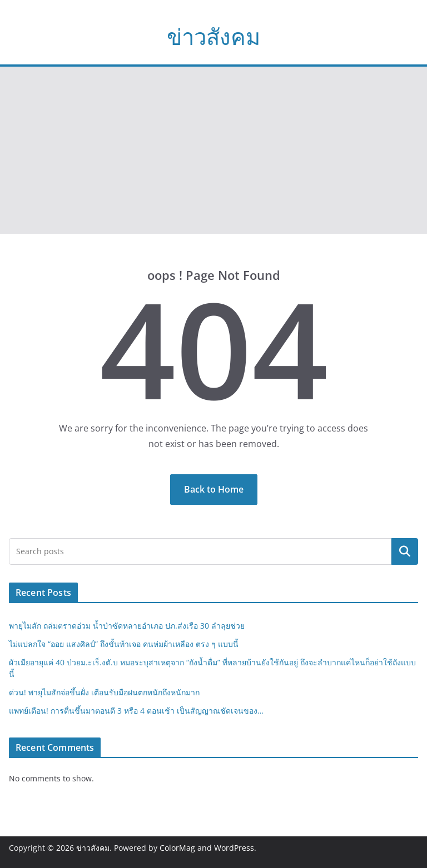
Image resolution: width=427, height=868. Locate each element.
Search (405, 551)
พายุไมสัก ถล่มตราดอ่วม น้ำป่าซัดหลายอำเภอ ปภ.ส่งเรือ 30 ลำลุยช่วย (127, 626)
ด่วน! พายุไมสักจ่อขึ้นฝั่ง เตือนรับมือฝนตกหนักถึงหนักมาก (104, 692)
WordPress (234, 848)
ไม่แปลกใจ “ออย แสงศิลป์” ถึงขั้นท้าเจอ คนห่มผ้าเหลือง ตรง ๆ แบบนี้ (124, 644)
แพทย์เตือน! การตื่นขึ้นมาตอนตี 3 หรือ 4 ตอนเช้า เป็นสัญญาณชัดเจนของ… (136, 711)
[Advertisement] (213, 150)
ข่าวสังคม (213, 36)
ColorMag (177, 848)
